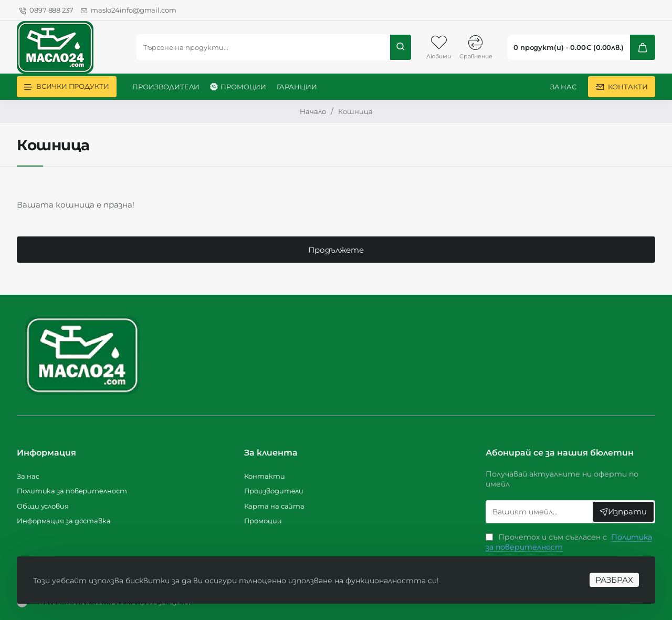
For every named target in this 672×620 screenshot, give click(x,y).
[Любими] (438, 47)
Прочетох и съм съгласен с (569, 542)
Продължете (336, 250)
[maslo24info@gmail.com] (129, 11)
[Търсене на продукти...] (401, 47)
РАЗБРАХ (614, 579)
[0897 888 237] (46, 11)
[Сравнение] (476, 47)
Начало (313, 111)
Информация (46, 453)
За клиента (271, 453)
